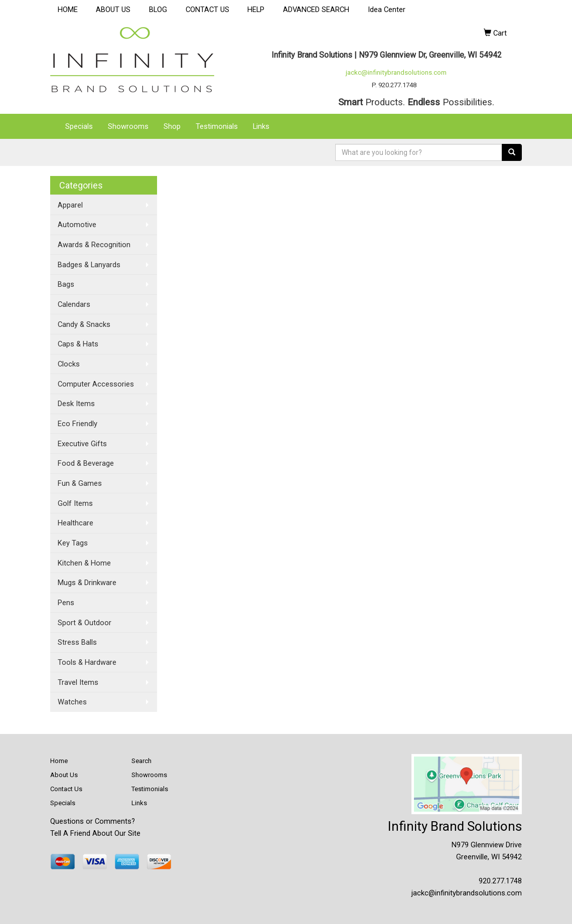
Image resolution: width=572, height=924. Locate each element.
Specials (79, 126)
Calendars (74, 304)
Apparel (70, 205)
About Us (64, 775)
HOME (68, 10)
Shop (172, 126)
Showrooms (128, 126)
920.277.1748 (500, 881)
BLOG (158, 10)
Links (261, 126)
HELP (256, 10)
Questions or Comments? (93, 821)
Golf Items (75, 503)
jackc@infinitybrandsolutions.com (396, 72)
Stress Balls (77, 642)
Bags (66, 284)
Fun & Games (80, 483)
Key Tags (73, 543)
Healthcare (76, 523)
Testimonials (217, 126)
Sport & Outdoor (85, 623)
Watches (72, 702)
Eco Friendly (78, 424)
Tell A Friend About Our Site (95, 833)
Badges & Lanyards (89, 265)
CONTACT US (207, 10)
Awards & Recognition (94, 245)
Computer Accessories (96, 384)
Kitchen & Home (84, 563)
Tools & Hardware (87, 662)
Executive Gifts (82, 444)
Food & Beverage (86, 463)
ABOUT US (113, 10)
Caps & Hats (78, 344)
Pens (66, 603)
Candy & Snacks (84, 324)
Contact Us (66, 789)
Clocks (69, 364)
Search (141, 761)
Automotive (77, 225)
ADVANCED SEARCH (316, 10)
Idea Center (387, 10)
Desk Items (76, 404)
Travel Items (78, 682)
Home (59, 761)
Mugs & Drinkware (87, 583)
